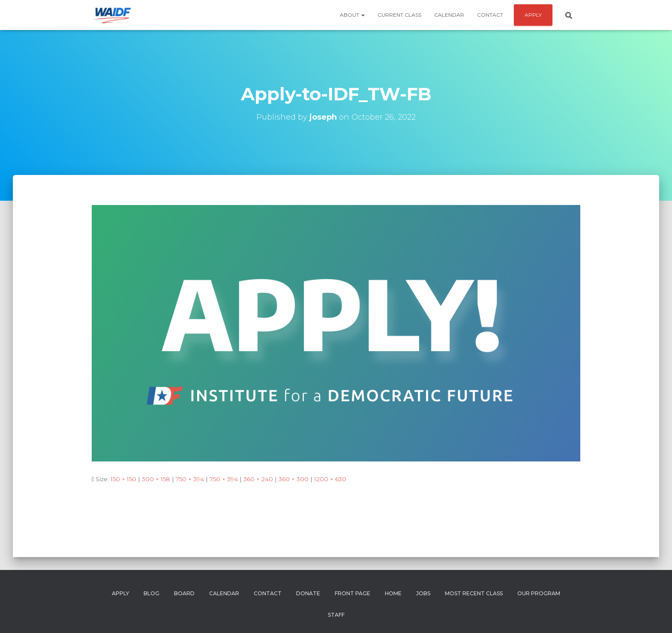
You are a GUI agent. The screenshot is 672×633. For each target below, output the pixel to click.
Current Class (399, 15)
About (352, 15)
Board (184, 593)
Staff (336, 615)
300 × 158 (156, 479)
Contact (490, 15)
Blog (151, 593)
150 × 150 (123, 479)
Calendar (449, 15)
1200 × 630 (330, 479)
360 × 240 (258, 479)
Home (393, 593)
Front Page (352, 593)
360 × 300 (294, 479)
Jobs (423, 593)
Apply (120, 593)
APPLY (533, 15)
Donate (308, 593)
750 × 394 (190, 479)
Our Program (539, 593)
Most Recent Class (474, 593)
